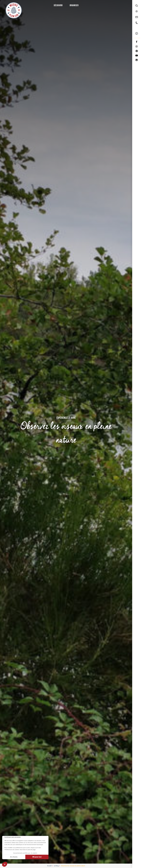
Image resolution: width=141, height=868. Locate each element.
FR (137, 28)
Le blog (56, 866)
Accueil (49, 866)
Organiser (74, 6)
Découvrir (58, 6)
